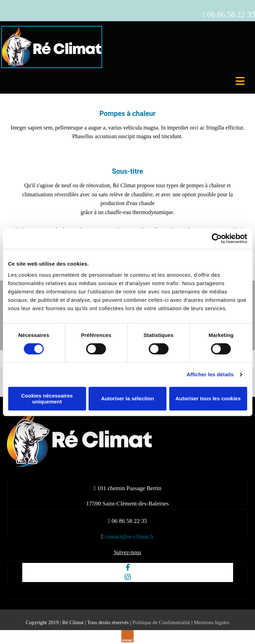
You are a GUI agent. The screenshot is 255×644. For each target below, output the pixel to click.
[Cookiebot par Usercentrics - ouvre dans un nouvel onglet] (217, 238)
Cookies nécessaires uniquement (47, 399)
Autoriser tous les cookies (208, 398)
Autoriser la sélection (128, 398)
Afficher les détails (210, 374)
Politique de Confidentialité (161, 622)
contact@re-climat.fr (129, 537)
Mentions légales (212, 622)
